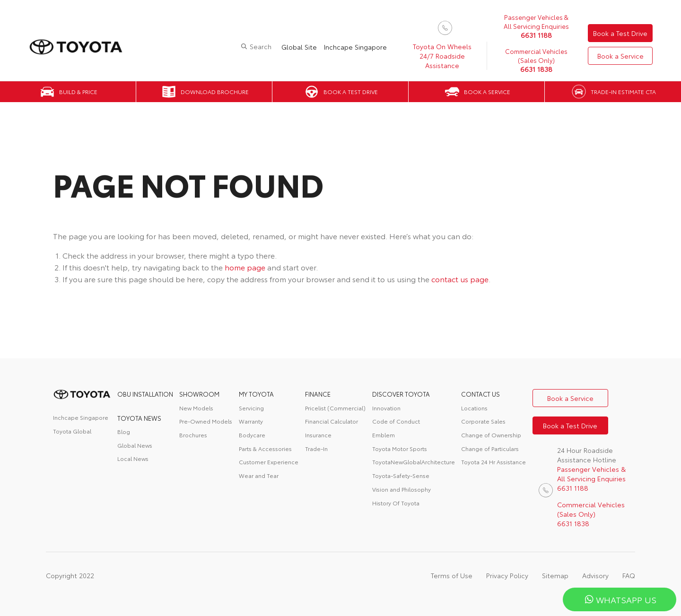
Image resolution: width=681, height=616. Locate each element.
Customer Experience (269, 462)
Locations (474, 408)
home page (245, 267)
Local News (133, 458)
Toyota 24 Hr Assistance (493, 462)
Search (261, 46)
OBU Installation (145, 394)
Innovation (386, 408)
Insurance (318, 435)
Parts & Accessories (265, 448)
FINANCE (318, 394)
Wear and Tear (259, 475)
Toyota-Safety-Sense (401, 475)
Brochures (193, 435)
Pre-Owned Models (206, 421)
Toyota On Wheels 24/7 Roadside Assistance (442, 56)
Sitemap (555, 575)
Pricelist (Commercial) (335, 408)
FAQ (629, 575)
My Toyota (256, 394)
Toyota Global (72, 431)
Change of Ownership (491, 435)
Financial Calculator (332, 421)
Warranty (251, 421)
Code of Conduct (396, 421)
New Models (196, 408)
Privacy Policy (507, 575)
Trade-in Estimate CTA (623, 91)
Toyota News (139, 418)
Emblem (384, 435)
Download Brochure (215, 91)
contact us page (460, 279)
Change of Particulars (490, 448)
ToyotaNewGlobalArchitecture (414, 462)
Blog (124, 431)
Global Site (299, 47)
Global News (135, 445)
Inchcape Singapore (355, 47)
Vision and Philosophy (402, 489)
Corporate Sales (483, 421)
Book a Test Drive (620, 33)
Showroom (199, 394)
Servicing (251, 408)
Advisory (595, 575)
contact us (480, 394)
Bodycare (252, 435)
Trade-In (316, 448)
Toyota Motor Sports (400, 448)
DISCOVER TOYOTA (401, 394)
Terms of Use (452, 575)
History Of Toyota (396, 503)
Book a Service (620, 56)
